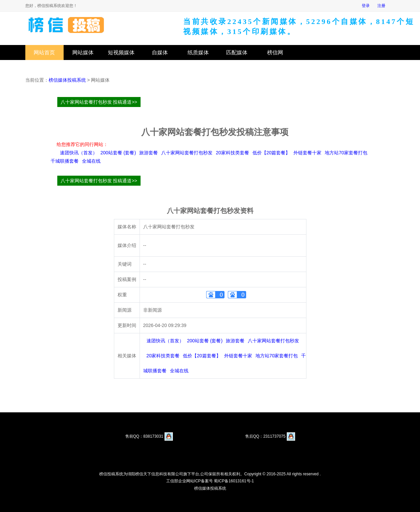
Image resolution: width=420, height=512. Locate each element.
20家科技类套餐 (232, 153)
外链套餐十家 (307, 153)
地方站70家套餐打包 (346, 153)
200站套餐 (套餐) (118, 153)
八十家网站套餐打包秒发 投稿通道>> (99, 102)
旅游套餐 (149, 153)
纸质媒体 (198, 52)
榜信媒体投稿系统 (67, 80)
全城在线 (91, 161)
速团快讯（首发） (79, 153)
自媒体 (160, 52)
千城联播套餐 (65, 161)
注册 (381, 6)
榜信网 (275, 52)
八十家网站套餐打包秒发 (187, 153)
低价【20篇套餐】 (271, 153)
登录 (366, 6)
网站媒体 (83, 52)
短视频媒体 (121, 52)
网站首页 (44, 52)
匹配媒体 (237, 52)
